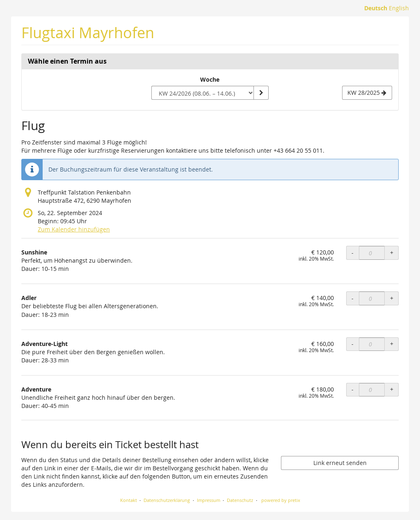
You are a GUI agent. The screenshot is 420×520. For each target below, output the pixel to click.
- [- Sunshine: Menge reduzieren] (353, 253)
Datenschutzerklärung (167, 500)
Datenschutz (240, 500)
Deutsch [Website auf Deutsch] (376, 8)
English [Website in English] (399, 8)
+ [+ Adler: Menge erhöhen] (392, 298)
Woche (210, 79)
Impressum (209, 500)
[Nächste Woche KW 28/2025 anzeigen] (367, 93)
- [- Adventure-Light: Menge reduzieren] (353, 344)
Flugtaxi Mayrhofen (88, 33)
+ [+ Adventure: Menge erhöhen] (392, 389)
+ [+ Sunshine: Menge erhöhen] (392, 253)
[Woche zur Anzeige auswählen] (203, 93)
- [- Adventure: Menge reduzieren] (353, 389)
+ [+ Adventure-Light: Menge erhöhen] (392, 344)
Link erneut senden (340, 463)
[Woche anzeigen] (261, 93)
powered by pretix (281, 500)
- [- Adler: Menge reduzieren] (353, 298)
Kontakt (129, 500)
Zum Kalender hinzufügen (74, 229)
